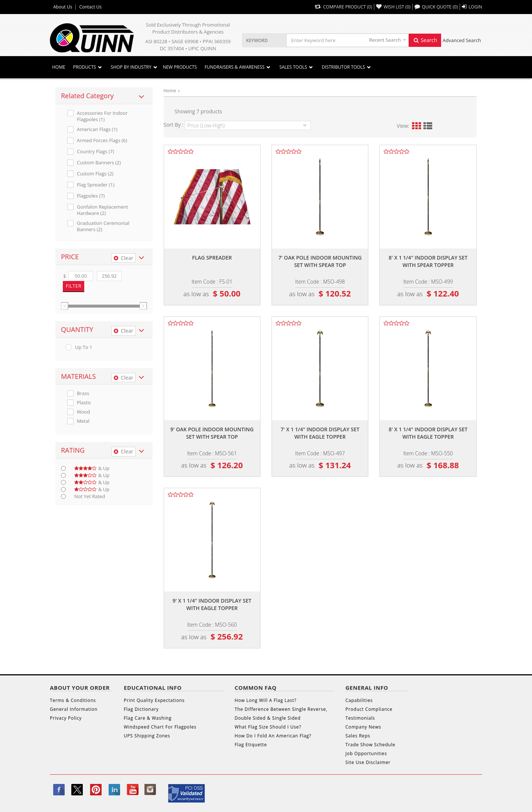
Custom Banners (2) (99, 163)
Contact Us (90, 7)
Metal (83, 421)
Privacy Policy (66, 718)
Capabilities (359, 700)
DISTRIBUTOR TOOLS (343, 67)
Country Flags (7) (96, 152)
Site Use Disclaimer (368, 762)
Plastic (84, 403)
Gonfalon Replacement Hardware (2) (103, 210)
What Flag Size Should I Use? (268, 727)
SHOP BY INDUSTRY (131, 67)
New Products (180, 67)
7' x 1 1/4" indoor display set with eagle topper (320, 433)
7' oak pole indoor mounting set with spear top (320, 261)
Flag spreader (212, 258)
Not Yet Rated (90, 496)
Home (59, 67)
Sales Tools (293, 67)
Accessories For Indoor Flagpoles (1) (102, 116)
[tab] (104, 96)
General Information (74, 709)
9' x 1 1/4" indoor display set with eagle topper (212, 604)
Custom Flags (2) (95, 174)
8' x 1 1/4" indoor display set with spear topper (428, 261)
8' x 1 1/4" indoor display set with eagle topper (428, 433)
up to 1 (84, 347)
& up (92, 468)
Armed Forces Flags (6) (102, 141)
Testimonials (360, 718)
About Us (63, 7)
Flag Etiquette (251, 745)
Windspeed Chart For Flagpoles (160, 727)
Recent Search (385, 40)
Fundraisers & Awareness (235, 67)
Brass (83, 393)
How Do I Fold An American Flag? (273, 736)
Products (85, 67)
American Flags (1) (97, 129)
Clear (124, 258)
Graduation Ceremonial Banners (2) (103, 226)
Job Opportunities (366, 753)
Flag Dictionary (141, 709)
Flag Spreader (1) (96, 185)
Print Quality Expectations (154, 700)
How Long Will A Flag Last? (265, 700)
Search (425, 40)
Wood (83, 412)
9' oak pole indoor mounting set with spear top (212, 433)
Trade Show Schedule (370, 745)
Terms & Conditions (73, 700)
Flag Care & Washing (148, 718)
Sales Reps (358, 736)
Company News (363, 727)
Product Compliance (369, 709)
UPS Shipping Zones (147, 736)
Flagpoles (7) (91, 196)
